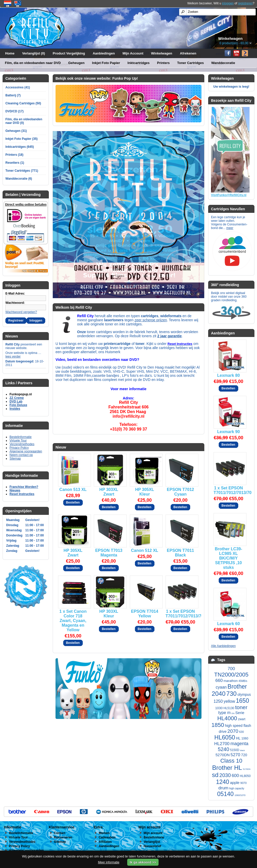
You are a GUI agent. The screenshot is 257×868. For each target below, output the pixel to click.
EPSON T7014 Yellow (145, 614)
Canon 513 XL (73, 490)
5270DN (223, 755)
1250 (218, 701)
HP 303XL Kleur (109, 614)
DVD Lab (16, 401)
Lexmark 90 (228, 432)
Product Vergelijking (69, 53)
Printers (163, 63)
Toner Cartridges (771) (22, 171)
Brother (237, 687)
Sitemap (15, 459)
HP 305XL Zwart (73, 553)
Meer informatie (109, 862)
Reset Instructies (22, 494)
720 (244, 755)
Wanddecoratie (223, 63)
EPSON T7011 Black (180, 553)
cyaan (221, 687)
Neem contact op (21, 455)
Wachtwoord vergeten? (21, 312)
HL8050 (245, 776)
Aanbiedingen (104, 53)
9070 (243, 783)
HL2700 (222, 744)
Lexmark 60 (228, 624)
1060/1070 (240, 795)
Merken (104, 833)
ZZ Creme (17, 398)
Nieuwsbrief (152, 846)
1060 (245, 738)
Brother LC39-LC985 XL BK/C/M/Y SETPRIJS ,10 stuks (229, 558)
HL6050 (225, 737)
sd (215, 775)
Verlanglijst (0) (34, 53)
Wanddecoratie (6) (19, 179)
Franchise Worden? (24, 487)
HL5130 (229, 708)
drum (223, 788)
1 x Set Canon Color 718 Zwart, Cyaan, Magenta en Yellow (73, 621)
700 (231, 669)
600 (235, 776)
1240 (222, 782)
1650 (242, 701)
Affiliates (105, 842)
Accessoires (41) (18, 87)
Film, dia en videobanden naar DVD (33, 63)
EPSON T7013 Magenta (109, 553)
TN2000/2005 (231, 675)
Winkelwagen (162, 53)
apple (235, 783)
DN (233, 713)
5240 (223, 749)
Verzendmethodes (22, 444)
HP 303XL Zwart (109, 492)
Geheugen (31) (16, 131)
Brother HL (227, 768)
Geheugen (76, 63)
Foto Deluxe (18, 405)
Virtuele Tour (18, 441)
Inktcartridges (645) (20, 147)
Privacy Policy (19, 448)
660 (219, 680)
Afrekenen (188, 53)
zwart (242, 719)
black (242, 750)
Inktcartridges (139, 63)
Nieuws (15, 490)
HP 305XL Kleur (145, 492)
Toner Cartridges (190, 63)
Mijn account (153, 833)
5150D (235, 750)
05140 (225, 794)
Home (10, 53)
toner (241, 707)
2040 (219, 694)
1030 (219, 708)
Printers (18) (14, 155)
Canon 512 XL (145, 550)
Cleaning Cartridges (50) (23, 103)
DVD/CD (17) (15, 111)
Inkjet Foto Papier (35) (21, 139)
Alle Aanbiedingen (223, 646)
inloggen (228, 3)
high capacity (237, 788)
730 (232, 694)
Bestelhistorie (154, 837)
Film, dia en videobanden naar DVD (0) (24, 121)
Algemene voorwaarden (26, 451)
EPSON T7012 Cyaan (180, 492)
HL (238, 738)
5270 (235, 755)
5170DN (247, 769)
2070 (233, 731)
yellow (229, 701)
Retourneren (63, 837)
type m (224, 713)
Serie (240, 713)
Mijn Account (133, 53)
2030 (225, 775)
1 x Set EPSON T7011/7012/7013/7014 (228, 490)
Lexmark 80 (228, 375)
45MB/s (243, 681)
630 (241, 732)
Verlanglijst (152, 842)
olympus (244, 695)
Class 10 (231, 761)
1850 (218, 725)
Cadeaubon (107, 837)
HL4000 (227, 718)
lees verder (13, 357)
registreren (245, 3)
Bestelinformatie (21, 437)
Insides (15, 409)
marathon (231, 681)
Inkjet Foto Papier (106, 63)
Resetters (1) (15, 163)
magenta (239, 744)
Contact (60, 833)
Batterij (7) (13, 95)
